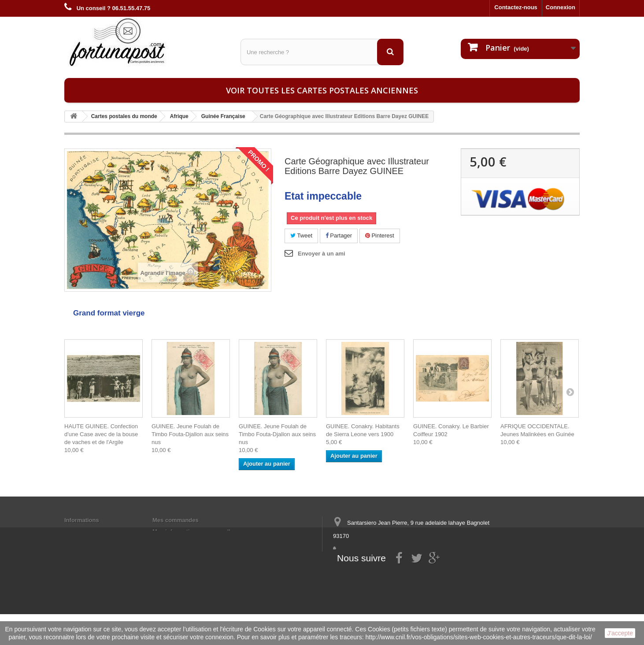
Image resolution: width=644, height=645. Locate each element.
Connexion (561, 7)
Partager (339, 235)
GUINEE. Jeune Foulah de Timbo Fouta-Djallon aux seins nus (190, 434)
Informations (82, 520)
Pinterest (380, 235)
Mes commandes (176, 520)
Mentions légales (87, 532)
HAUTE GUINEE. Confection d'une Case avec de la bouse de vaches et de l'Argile (101, 434)
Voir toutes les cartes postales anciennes (322, 90)
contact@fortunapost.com (401, 569)
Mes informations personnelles (194, 532)
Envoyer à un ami (322, 254)
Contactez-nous (516, 7)
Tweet (301, 235)
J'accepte (620, 633)
